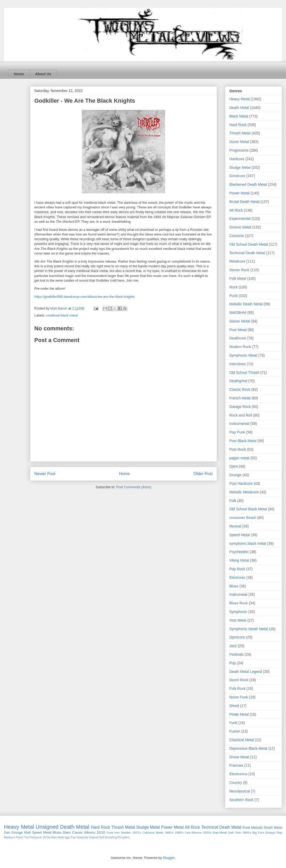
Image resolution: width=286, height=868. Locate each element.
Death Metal (239, 108)
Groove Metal (240, 227)
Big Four (258, 832)
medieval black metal (62, 315)
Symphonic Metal (243, 355)
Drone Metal (239, 757)
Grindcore (237, 176)
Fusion (235, 731)
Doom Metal (239, 142)
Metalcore (237, 261)
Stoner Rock (239, 270)
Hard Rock (238, 125)
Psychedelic (239, 552)
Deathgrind (238, 381)
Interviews (238, 364)
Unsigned (47, 827)
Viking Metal (239, 560)
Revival (235, 526)
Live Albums (193, 832)
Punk (233, 296)
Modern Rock (240, 347)
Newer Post (45, 474)
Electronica (238, 774)
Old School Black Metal (248, 509)
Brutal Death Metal (244, 202)
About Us (43, 74)
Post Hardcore (241, 483)
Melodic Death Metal (246, 304)
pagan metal (239, 458)
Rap (279, 832)
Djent (234, 466)
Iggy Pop (70, 837)
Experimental (240, 219)
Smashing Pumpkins (117, 837)
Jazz (233, 646)
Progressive (239, 150)
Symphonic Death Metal (249, 629)
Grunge (235, 475)
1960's (246, 832)
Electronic (237, 578)
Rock (233, 287)
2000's (207, 832)
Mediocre (9, 837)
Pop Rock (237, 569)
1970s (46, 837)
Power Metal (239, 193)
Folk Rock (237, 689)
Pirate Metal (239, 714)
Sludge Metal (240, 168)
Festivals (236, 654)
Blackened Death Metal (248, 184)
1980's (169, 832)
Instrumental (239, 424)
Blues (234, 586)
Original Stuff (96, 837)
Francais (236, 765)
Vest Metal (238, 620)
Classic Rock (240, 389)
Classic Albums (84, 832)
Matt (27, 832)
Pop (233, 663)
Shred (234, 706)
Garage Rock (240, 407)
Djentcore (237, 637)
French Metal (240, 398)
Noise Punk (239, 697)
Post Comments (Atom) (134, 487)
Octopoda (82, 837)
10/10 (101, 832)
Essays (270, 832)
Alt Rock (236, 210)
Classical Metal (242, 740)
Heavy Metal (239, 99)
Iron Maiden (123, 832)
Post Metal (238, 330)
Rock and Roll (241, 415)
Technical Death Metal (247, 253)
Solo (238, 832)
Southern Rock (241, 800)
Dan (7, 832)
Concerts (237, 236)
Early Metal (57, 837)
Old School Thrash (244, 373)
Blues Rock (239, 603)
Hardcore (237, 159)
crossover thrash (243, 518)
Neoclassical (240, 791)
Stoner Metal (240, 321)
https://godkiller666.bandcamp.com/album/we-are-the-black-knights (85, 297)
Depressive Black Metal (248, 748)
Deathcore (238, 338)
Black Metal (239, 116)
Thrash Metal (240, 133)
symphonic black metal (248, 543)
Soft (231, 832)
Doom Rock (239, 680)
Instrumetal (238, 594)
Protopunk (35, 837)
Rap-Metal (220, 832)
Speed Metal (240, 535)
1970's (137, 832)
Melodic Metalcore (244, 492)
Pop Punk (237, 432)
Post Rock (238, 449)
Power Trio (22, 837)
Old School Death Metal (249, 244)
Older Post (203, 474)
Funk (233, 723)
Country (236, 783)
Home (19, 74)
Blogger (168, 858)
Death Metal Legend (246, 672)
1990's (179, 832)
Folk (233, 501)
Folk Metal (238, 278)
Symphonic (238, 612)
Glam (67, 832)
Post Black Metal (243, 441)
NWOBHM (238, 313)
